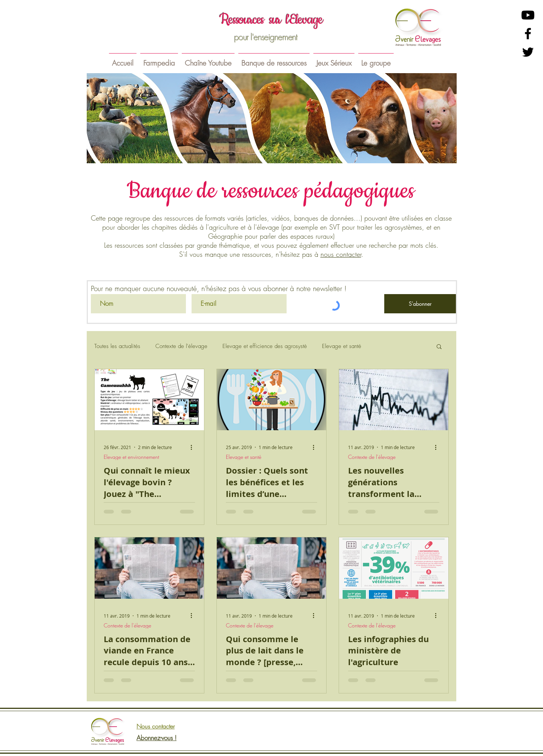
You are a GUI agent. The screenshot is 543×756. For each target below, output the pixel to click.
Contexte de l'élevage (181, 346)
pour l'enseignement (266, 37)
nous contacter (341, 254)
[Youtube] (528, 15)
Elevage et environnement (131, 457)
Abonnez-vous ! (156, 738)
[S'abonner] (420, 304)
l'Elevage (304, 20)
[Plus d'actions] (194, 447)
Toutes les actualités (117, 346)
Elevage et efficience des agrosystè (265, 346)
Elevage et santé (342, 346)
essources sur (255, 20)
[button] (159, 60)
